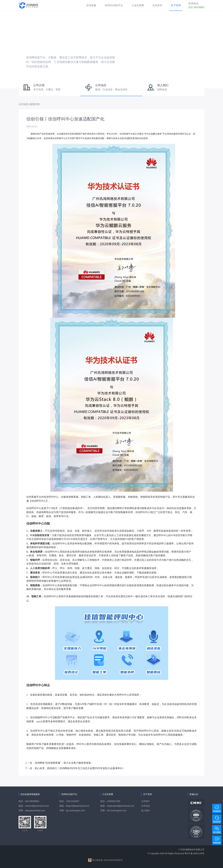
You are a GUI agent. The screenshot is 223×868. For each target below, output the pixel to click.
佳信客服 (91, 5)
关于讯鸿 (176, 5)
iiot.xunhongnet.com (117, 810)
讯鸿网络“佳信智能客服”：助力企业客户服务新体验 (63, 763)
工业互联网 (138, 5)
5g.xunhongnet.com (75, 810)
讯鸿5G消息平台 (114, 5)
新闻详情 (35, 104)
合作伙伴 (157, 5)
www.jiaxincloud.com (35, 810)
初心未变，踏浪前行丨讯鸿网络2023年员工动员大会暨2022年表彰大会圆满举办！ (80, 768)
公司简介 (146, 801)
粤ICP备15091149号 (195, 853)
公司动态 (24, 104)
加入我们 (146, 810)
